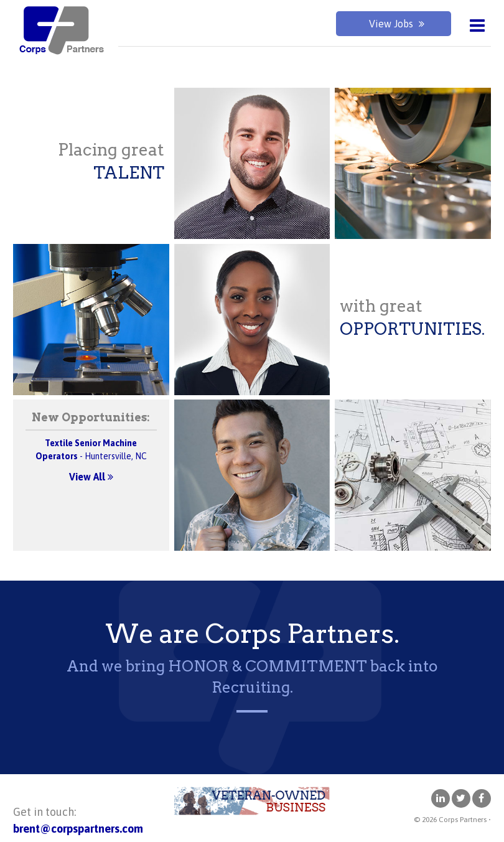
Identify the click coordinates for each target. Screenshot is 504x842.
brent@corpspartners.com (78, 829)
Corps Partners (60, 31)
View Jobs (397, 24)
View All (91, 477)
